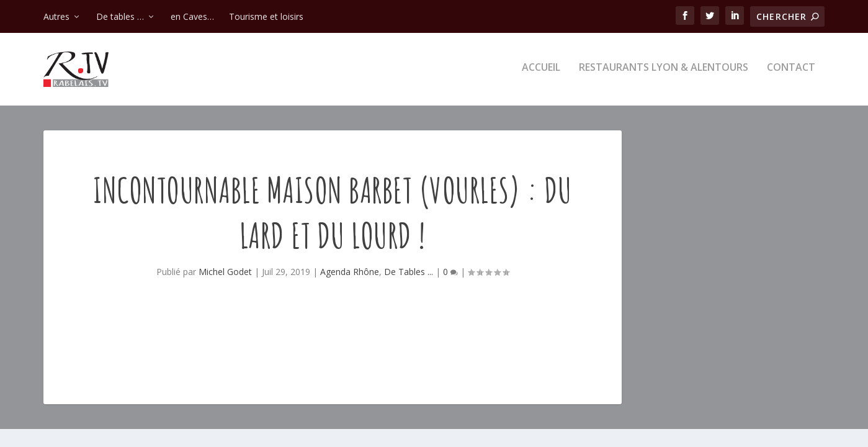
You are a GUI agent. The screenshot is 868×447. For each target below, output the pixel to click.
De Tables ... (409, 276)
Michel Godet (225, 276)
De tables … (120, 16)
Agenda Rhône (350, 276)
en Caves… (192, 16)
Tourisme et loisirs (266, 16)
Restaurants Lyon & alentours (664, 72)
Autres (56, 16)
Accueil (541, 72)
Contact (791, 72)
